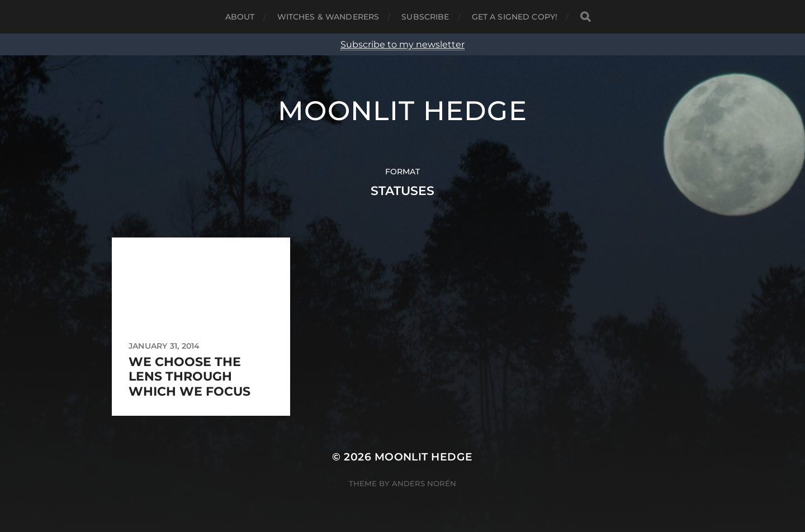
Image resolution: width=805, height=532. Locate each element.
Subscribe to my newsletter (402, 44)
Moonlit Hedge (402, 111)
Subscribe (425, 17)
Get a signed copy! (515, 17)
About (240, 17)
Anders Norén (424, 483)
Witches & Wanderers (328, 17)
